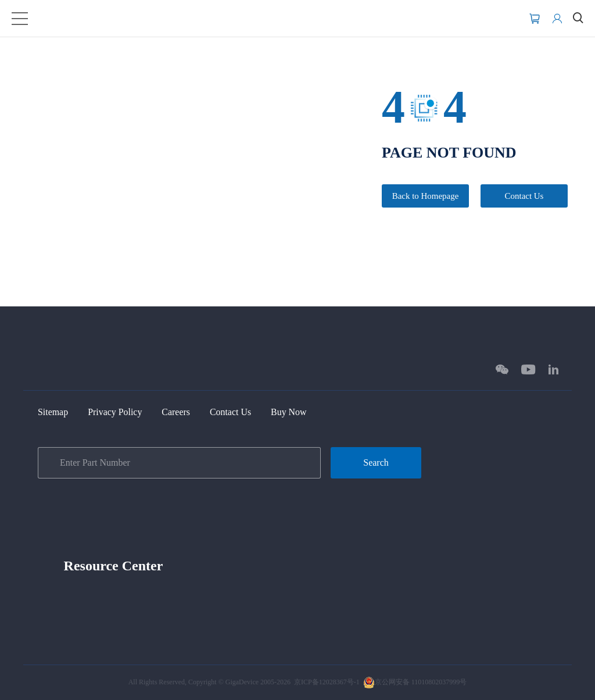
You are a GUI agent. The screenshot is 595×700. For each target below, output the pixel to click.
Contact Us (524, 197)
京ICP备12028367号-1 (327, 682)
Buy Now (311, 411)
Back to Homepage (426, 197)
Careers (189, 411)
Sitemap (55, 411)
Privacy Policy (123, 411)
